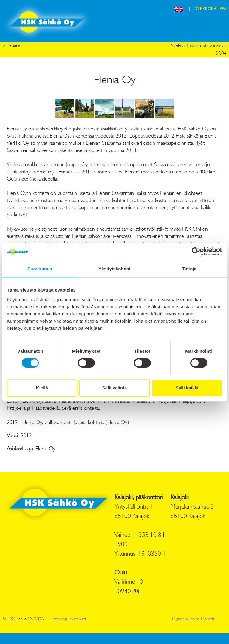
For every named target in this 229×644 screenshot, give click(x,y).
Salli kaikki (187, 388)
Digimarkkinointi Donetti (193, 619)
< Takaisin (11, 46)
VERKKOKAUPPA (211, 9)
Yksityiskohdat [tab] (114, 269)
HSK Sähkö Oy (47, 22)
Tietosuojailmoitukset (68, 619)
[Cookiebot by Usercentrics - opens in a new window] (196, 252)
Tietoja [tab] (189, 269)
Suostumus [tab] (40, 269)
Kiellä (42, 388)
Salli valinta (115, 388)
